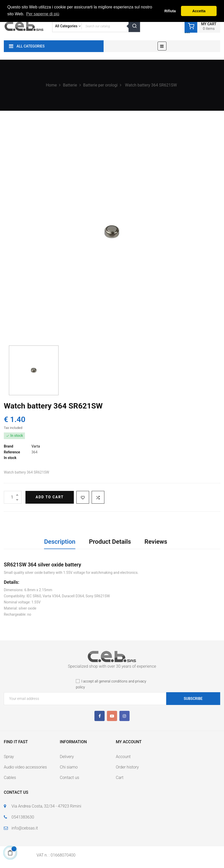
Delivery (67, 757)
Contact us (69, 778)
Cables (10, 778)
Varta (36, 446)
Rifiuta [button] (170, 11)
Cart (120, 778)
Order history (127, 767)
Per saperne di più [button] (43, 14)
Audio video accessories (25, 767)
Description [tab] (60, 542)
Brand (9, 446)
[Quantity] (13, 497)
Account (123, 757)
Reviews (156, 542)
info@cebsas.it (25, 828)
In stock (10, 458)
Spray (9, 757)
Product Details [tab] (110, 542)
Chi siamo (69, 767)
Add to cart (50, 497)
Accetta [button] (199, 11)
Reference (12, 452)
